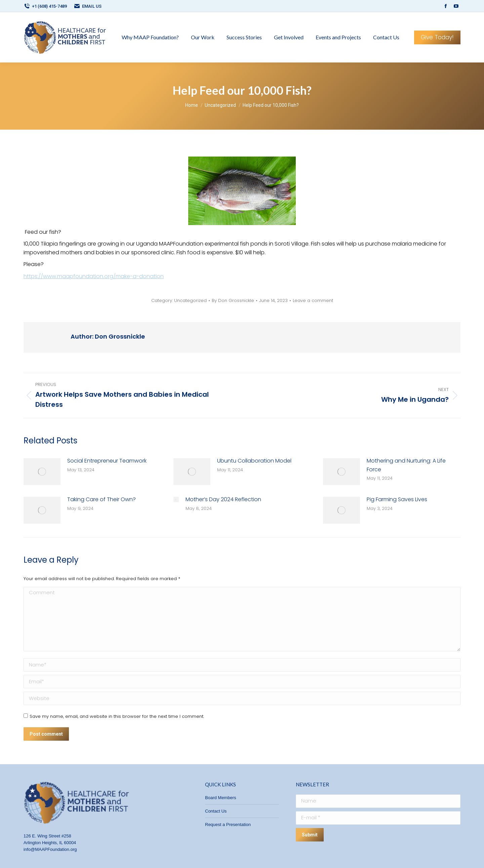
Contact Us (216, 811)
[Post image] (42, 472)
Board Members (220, 798)
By (233, 301)
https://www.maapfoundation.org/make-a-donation (94, 276)
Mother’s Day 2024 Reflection (223, 499)
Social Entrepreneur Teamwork (107, 461)
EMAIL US (88, 6)
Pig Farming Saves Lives (397, 499)
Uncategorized (190, 300)
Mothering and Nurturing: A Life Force (406, 465)
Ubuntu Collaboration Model (254, 461)
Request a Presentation (228, 824)
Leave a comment (313, 301)
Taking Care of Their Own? (102, 499)
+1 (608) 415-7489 (45, 6)
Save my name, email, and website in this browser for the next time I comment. (117, 716)
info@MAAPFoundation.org (50, 849)
